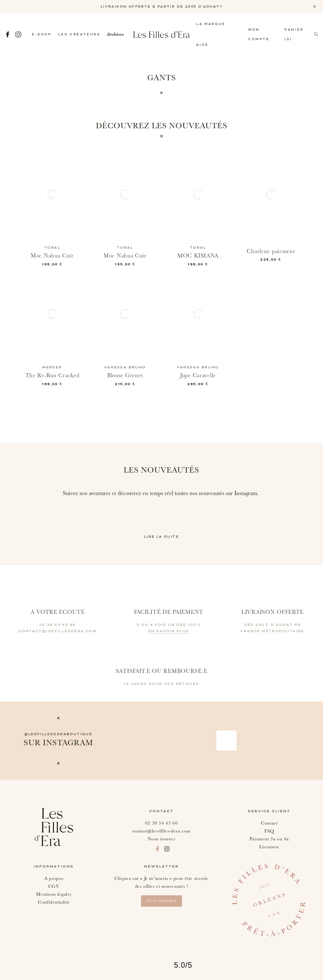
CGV (54, 886)
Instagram (18, 34)
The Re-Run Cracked (52, 375)
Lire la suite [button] (161, 537)
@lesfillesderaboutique (58, 734)
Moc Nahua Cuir (52, 256)
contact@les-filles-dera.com (161, 831)
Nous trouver (161, 839)
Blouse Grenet (125, 375)
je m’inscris (161, 901)
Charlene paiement (271, 251)
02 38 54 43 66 (161, 823)
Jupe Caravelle (198, 375)
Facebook (8, 34)
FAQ (269, 831)
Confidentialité (54, 902)
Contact (269, 823)
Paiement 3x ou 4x (269, 839)
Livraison (269, 847)
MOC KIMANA (198, 256)
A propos (54, 878)
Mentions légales (54, 894)
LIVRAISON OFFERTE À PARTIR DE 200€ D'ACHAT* (161, 7)
